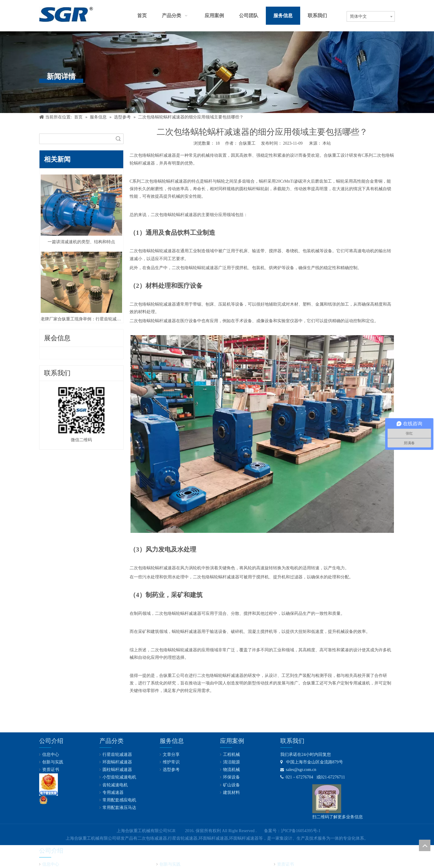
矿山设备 (231, 785)
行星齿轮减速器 (117, 755)
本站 (327, 143)
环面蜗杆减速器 (117, 762)
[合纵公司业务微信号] (327, 799)
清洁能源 (231, 762)
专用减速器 (113, 793)
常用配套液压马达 (119, 808)
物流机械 (231, 770)
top (425, 845)
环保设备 (231, 777)
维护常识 (171, 762)
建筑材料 (231, 793)
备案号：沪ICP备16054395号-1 (292, 831)
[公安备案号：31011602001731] (43, 800)
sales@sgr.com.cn (298, 770)
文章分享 (171, 755)
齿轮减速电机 (115, 785)
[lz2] (49, 785)
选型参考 (171, 770)
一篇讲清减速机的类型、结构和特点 (81, 242)
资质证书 (51, 770)
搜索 (118, 139)
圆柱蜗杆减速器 (117, 770)
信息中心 (51, 755)
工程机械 (231, 755)
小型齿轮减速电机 (119, 777)
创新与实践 (53, 762)
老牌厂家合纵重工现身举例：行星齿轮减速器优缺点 (81, 319)
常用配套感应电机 (119, 800)
